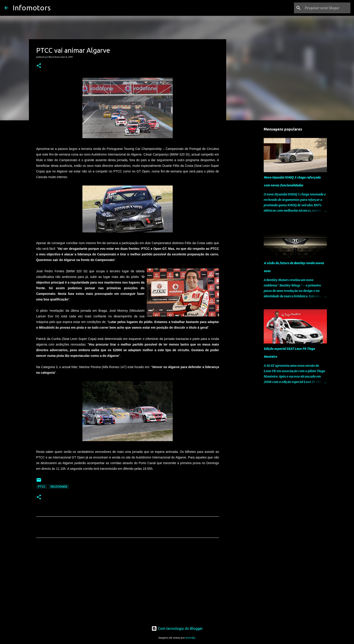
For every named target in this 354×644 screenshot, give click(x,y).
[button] (39, 66)
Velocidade (59, 487)
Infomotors (32, 8)
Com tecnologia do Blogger (177, 628)
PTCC (42, 487)
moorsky (191, 638)
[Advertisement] (128, 583)
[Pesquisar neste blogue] (327, 8)
